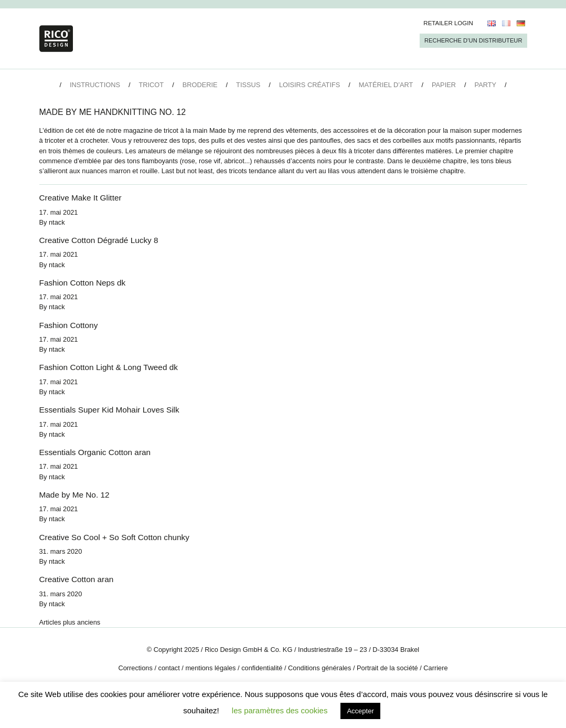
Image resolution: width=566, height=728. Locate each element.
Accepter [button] (360, 711)
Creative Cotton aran (77, 579)
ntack (57, 222)
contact (169, 668)
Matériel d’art (386, 85)
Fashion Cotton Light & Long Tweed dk (109, 367)
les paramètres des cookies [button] (280, 710)
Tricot (152, 85)
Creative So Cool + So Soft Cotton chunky (114, 537)
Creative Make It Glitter (81, 198)
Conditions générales (319, 668)
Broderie (200, 85)
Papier (444, 85)
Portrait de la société (387, 668)
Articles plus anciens (70, 622)
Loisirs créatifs (309, 85)
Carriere (435, 668)
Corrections (135, 668)
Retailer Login (448, 23)
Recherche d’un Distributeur (473, 40)
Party (485, 85)
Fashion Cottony (69, 325)
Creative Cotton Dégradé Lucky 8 (99, 240)
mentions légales (210, 668)
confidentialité (262, 668)
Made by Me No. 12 (74, 495)
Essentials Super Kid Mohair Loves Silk (109, 410)
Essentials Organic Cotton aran (95, 452)
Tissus (248, 85)
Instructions (95, 85)
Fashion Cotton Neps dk (83, 283)
